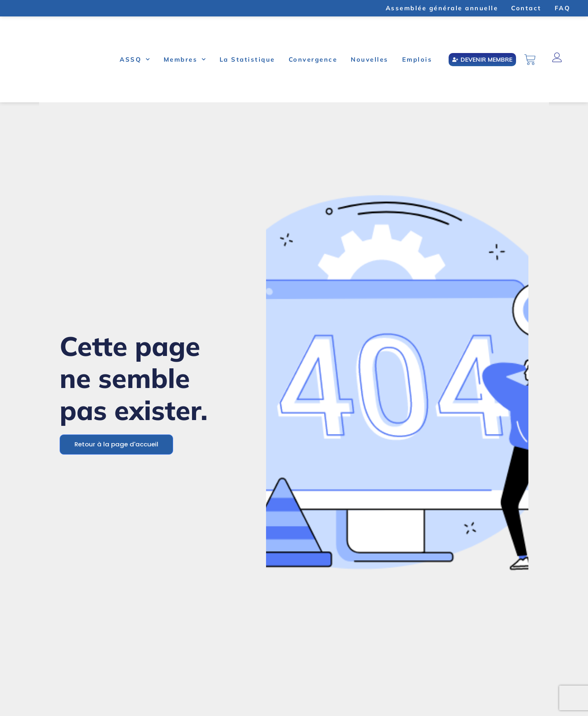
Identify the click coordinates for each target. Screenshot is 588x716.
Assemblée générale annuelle (442, 8)
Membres (185, 59)
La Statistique (247, 59)
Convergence (313, 59)
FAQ (563, 8)
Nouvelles (370, 59)
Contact (526, 8)
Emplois (417, 59)
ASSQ (135, 59)
